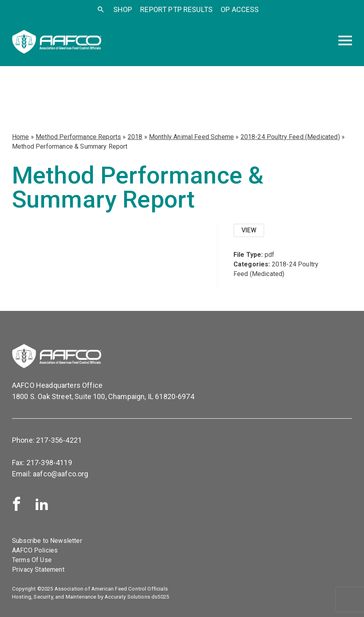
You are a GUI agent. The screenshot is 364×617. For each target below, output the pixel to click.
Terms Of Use (32, 560)
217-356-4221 (59, 440)
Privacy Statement (38, 570)
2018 (135, 137)
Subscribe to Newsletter (47, 541)
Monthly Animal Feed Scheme (191, 137)
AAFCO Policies (35, 550)
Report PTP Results (176, 9)
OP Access (240, 9)
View (249, 230)
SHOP (123, 9)
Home (21, 137)
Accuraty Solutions (127, 597)
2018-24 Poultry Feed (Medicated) (290, 137)
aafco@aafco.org (60, 474)
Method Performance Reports (78, 137)
